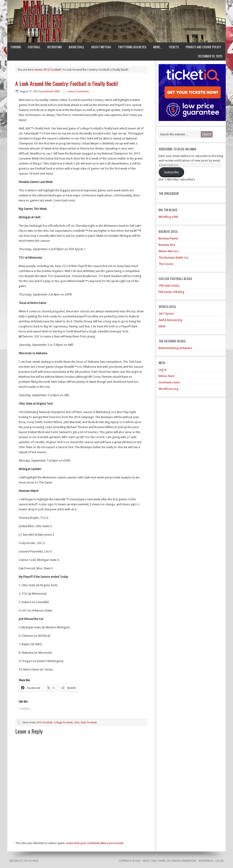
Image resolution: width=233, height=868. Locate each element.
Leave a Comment (78, 91)
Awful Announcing (170, 320)
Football (34, 47)
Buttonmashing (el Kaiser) (175, 348)
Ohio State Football (85, 723)
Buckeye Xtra (167, 245)
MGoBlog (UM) (168, 217)
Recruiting (55, 47)
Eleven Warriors (169, 251)
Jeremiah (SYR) (51, 91)
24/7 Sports (166, 314)
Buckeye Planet (168, 238)
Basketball (77, 47)
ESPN (162, 326)
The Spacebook (169, 193)
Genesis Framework (184, 861)
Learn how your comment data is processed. (95, 843)
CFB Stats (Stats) (169, 286)
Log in (163, 370)
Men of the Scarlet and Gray (116, 13)
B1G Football (45, 723)
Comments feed (169, 382)
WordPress (206, 861)
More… (157, 47)
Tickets (174, 47)
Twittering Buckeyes (132, 47)
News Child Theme (154, 861)
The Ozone (166, 264)
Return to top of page (24, 861)
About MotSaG (101, 47)
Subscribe (171, 172)
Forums (16, 47)
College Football (63, 723)
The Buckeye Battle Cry (173, 258)
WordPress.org (168, 389)
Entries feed (166, 376)
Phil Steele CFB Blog (171, 292)
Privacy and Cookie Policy (203, 47)
